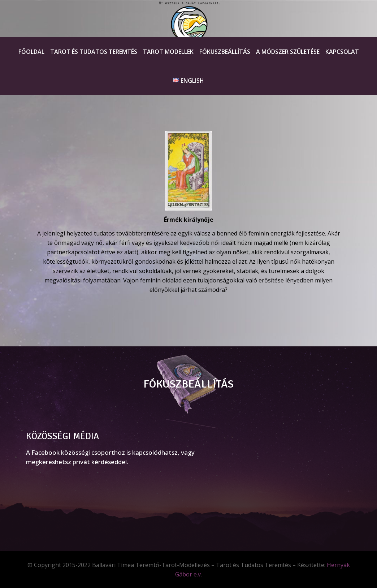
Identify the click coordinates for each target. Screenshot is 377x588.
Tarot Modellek (168, 52)
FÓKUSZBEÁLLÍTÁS (188, 384)
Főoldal (31, 52)
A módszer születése (288, 52)
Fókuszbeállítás (225, 52)
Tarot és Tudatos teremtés (94, 52)
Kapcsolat (342, 52)
